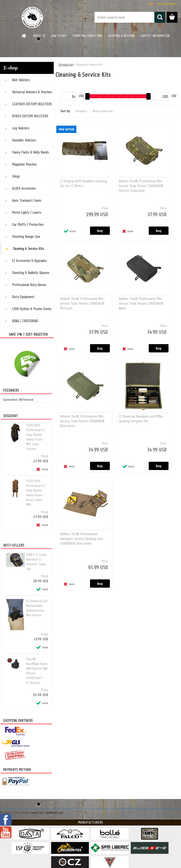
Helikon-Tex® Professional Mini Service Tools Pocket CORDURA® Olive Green (82, 421)
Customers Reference (18, 400)
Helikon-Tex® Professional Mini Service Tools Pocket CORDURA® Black (141, 304)
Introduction (66, 65)
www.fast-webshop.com (47, 813)
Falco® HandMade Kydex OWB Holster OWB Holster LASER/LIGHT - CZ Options (37, 671)
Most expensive (103, 111)
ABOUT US (39, 36)
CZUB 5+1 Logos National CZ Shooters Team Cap (36, 562)
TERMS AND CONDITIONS (87, 36)
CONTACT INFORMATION (155, 36)
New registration (167, 4)
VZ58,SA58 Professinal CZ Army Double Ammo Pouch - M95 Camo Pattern (36, 437)
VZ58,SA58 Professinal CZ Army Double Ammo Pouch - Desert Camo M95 (36, 493)
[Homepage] (24, 36)
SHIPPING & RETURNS (122, 36)
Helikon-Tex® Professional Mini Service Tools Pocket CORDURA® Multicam (82, 304)
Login (150, 4)
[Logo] (32, 17)
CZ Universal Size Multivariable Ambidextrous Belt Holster (37, 608)
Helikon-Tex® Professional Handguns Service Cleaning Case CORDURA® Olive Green (81, 539)
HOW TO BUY (59, 36)
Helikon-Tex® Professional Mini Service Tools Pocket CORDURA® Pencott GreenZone (141, 186)
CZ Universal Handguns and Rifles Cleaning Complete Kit (141, 419)
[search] (160, 17)
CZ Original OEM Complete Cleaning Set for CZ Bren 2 (83, 184)
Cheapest (81, 111)
